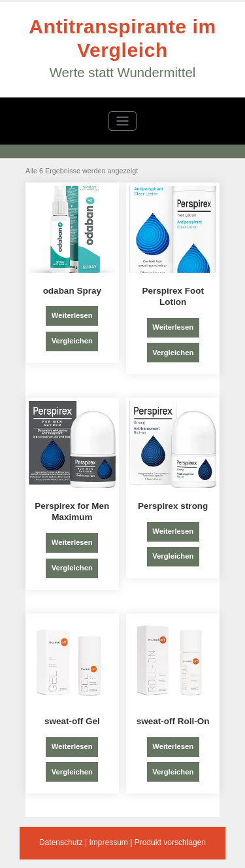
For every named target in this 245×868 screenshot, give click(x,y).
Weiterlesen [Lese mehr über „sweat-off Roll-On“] (173, 746)
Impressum (108, 842)
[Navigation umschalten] (122, 121)
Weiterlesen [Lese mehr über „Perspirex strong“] (173, 531)
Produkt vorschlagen (170, 842)
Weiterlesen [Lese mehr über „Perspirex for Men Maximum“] (72, 542)
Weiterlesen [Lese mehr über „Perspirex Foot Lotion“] (173, 327)
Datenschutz (61, 842)
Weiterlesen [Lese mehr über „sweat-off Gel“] (72, 746)
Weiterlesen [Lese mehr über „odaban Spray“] (72, 315)
